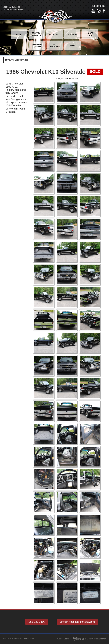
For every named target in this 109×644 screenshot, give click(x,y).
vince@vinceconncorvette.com (77, 622)
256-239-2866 (98, 6)
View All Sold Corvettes (16, 60)
